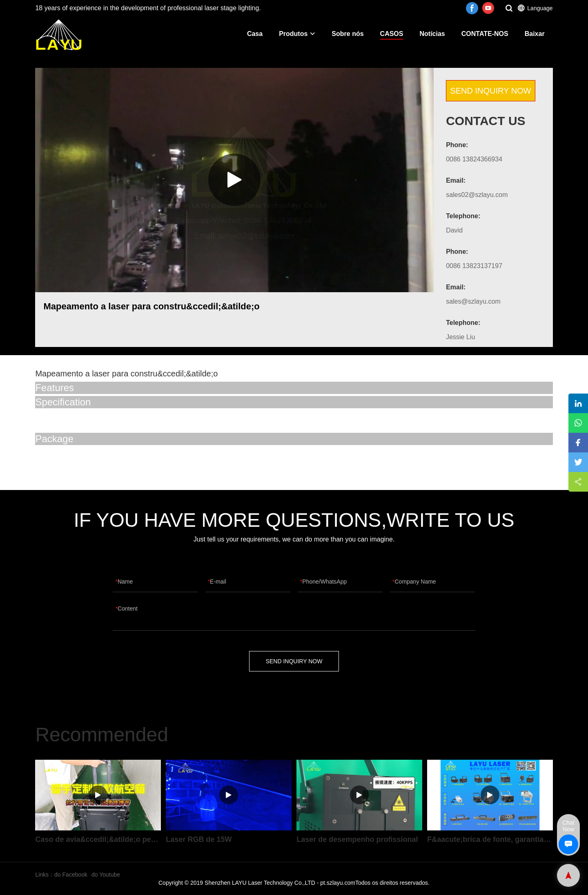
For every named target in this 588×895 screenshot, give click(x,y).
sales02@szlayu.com (477, 195)
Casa (255, 34)
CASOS (392, 34)
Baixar (535, 34)
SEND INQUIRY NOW (490, 91)
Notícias (432, 34)
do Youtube (106, 875)
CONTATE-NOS (485, 34)
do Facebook (71, 875)
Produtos (297, 34)
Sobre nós (347, 34)
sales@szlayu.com (473, 301)
